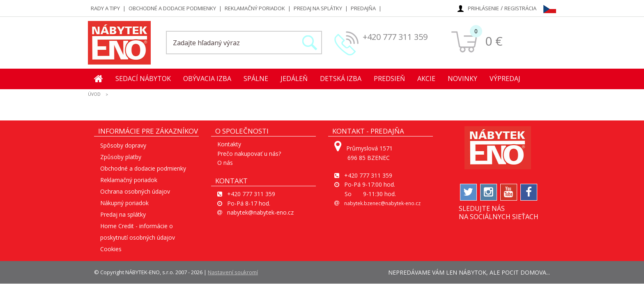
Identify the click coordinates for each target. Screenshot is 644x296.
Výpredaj (505, 79)
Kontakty (229, 144)
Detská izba (341, 79)
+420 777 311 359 (395, 37)
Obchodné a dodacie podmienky (172, 8)
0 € (494, 41)
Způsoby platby (121, 157)
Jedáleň (294, 79)
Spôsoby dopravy (123, 145)
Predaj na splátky (318, 8)
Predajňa (363, 8)
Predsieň (389, 79)
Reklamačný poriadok (255, 8)
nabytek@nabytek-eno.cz (260, 212)
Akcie (426, 79)
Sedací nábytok (143, 79)
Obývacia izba (207, 79)
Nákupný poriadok (124, 203)
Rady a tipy (105, 8)
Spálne (256, 79)
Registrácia (520, 8)
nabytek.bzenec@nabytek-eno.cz (382, 203)
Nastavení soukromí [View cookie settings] (233, 272)
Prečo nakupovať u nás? (249, 154)
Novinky (462, 79)
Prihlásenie (483, 8)
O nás (225, 163)
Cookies (111, 249)
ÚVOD (94, 94)
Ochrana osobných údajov (135, 191)
